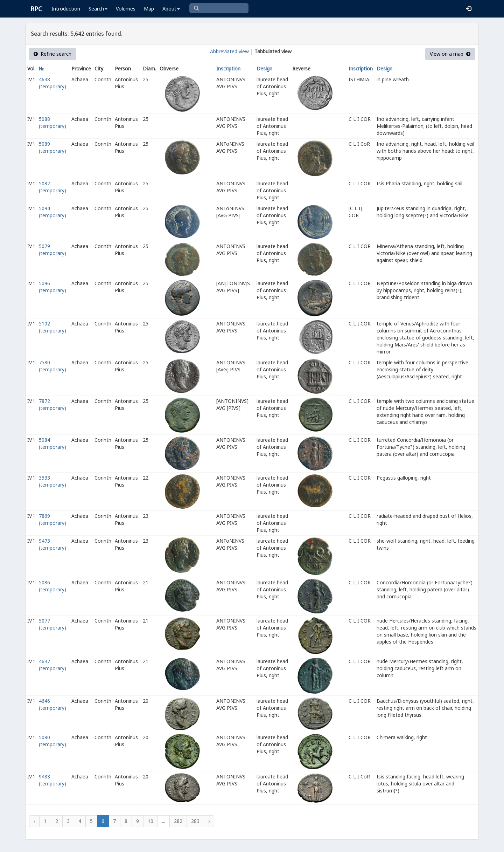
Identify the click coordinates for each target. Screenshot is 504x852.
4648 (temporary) (52, 83)
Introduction (66, 9)
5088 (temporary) (52, 122)
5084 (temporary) (52, 443)
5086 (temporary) (52, 586)
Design (264, 68)
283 (195, 821)
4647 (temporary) (52, 665)
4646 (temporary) (52, 704)
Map (149, 9)
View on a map (450, 54)
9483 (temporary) (52, 780)
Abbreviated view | (232, 51)
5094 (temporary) (52, 212)
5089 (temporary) (52, 147)
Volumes (126, 9)
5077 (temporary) (52, 624)
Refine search (52, 54)
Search (98, 9)
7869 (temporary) (52, 519)
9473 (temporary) (52, 544)
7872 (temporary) (52, 404)
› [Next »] (209, 821)
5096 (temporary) (52, 287)
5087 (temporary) (52, 187)
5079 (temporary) (52, 250)
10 (150, 821)
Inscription (228, 68)
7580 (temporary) (52, 366)
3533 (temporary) (52, 481)
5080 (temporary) (52, 741)
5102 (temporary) (52, 327)
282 (178, 821)
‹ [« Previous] (34, 821)
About (171, 9)
